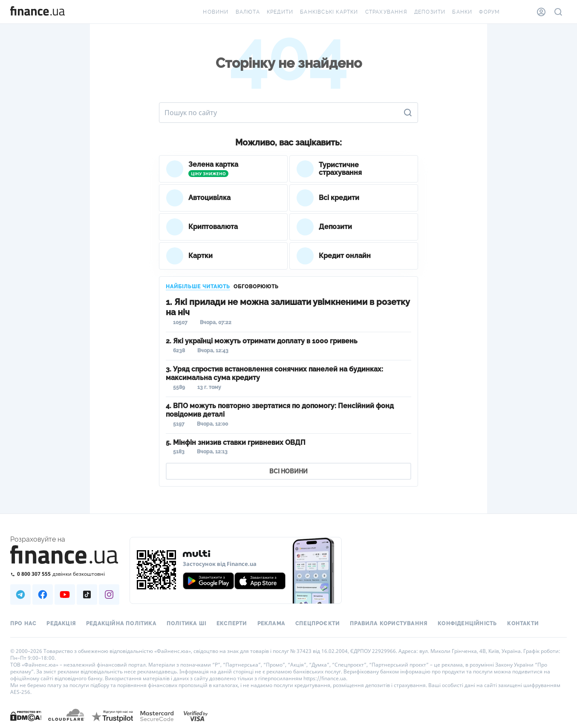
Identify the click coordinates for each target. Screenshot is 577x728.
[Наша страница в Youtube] (65, 595)
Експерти (232, 624)
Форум (489, 12)
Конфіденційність (467, 624)
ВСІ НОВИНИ (288, 471)
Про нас (23, 624)
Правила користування (389, 624)
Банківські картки (329, 12)
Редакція (61, 624)
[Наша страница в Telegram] (20, 595)
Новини (216, 12)
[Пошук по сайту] (558, 12)
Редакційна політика (121, 624)
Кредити (280, 12)
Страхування (386, 12)
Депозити (430, 12)
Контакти (523, 624)
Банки (462, 12)
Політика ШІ (186, 624)
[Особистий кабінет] (541, 12)
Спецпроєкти (317, 624)
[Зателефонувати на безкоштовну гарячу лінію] (65, 574)
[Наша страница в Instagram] (109, 595)
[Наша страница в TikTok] (87, 595)
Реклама (271, 624)
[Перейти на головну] (38, 12)
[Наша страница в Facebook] (43, 595)
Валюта (248, 12)
